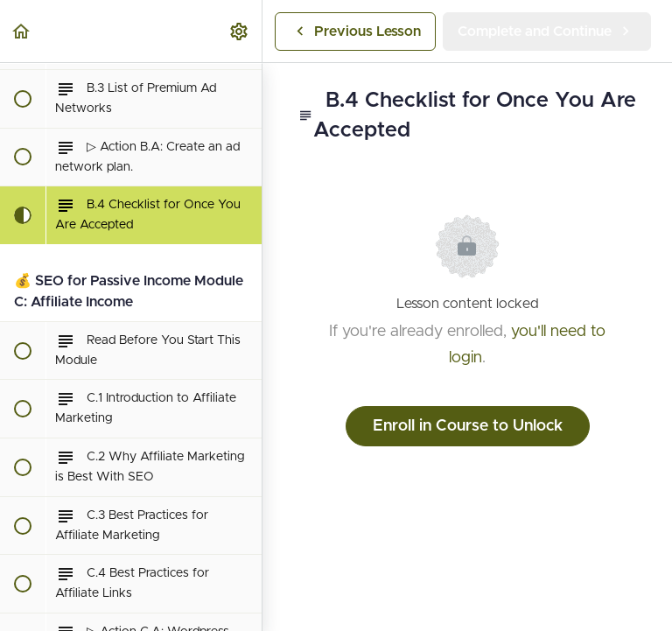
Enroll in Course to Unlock (468, 426)
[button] (22, 31)
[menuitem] (240, 31)
